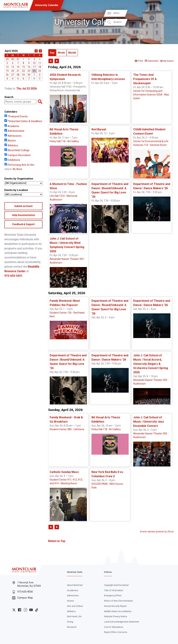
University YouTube (31, 610)
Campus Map (22, 598)
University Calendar (47, 5)
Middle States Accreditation (118, 611)
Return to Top (57, 541)
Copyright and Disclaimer (116, 585)
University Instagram (25, 610)
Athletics (71, 611)
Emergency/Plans (113, 595)
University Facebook (20, 610)
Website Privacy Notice (116, 616)
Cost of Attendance (114, 627)
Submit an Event (23, 206)
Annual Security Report (115, 606)
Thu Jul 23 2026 (27, 89)
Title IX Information (114, 590)
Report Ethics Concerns (116, 632)
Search (171, 22)
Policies (108, 572)
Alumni (70, 601)
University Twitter (14, 610)
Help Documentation (24, 215)
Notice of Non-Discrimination (118, 601)
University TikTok (37, 610)
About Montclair (75, 585)
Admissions (73, 595)
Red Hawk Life (74, 616)
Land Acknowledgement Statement (122, 622)
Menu (170, 13)
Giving (70, 622)
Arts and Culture (75, 606)
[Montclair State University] (16, 5)
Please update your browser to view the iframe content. (23, 65)
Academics (73, 590)
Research (72, 627)
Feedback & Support (23, 224)
